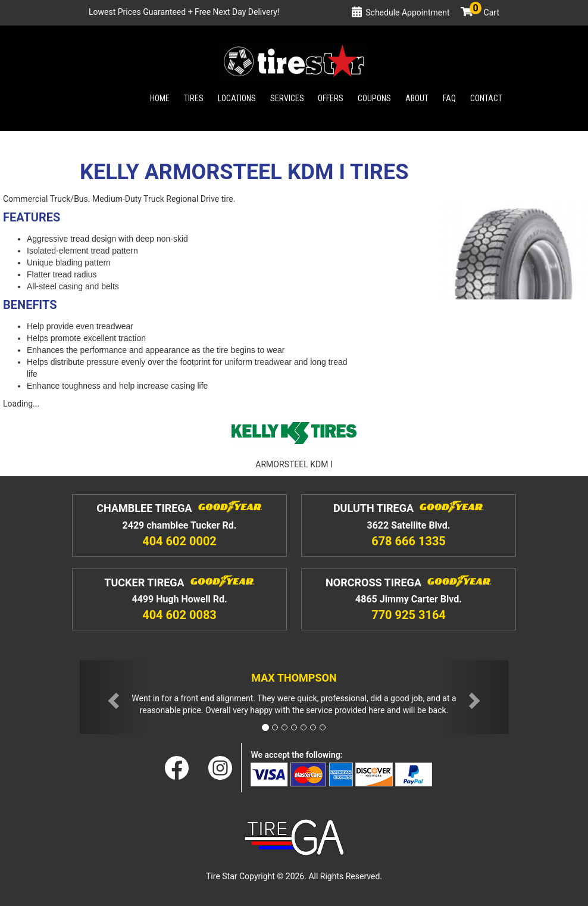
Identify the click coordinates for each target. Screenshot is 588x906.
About (417, 98)
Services (287, 98)
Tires (194, 98)
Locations (237, 98)
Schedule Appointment (407, 13)
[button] (112, 697)
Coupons (374, 98)
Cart (484, 13)
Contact (486, 98)
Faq (449, 98)
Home (160, 98)
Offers (331, 98)
